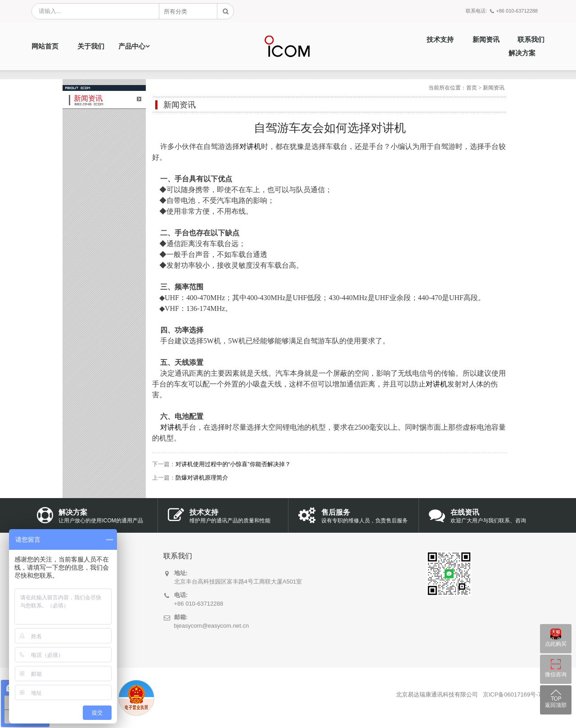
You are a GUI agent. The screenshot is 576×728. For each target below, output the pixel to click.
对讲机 (250, 146)
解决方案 (522, 53)
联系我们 (531, 40)
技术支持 (440, 40)
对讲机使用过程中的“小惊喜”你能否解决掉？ (233, 464)
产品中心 (132, 46)
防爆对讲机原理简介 (202, 478)
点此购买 (556, 644)
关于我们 (91, 46)
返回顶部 (556, 705)
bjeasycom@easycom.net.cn (211, 626)
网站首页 (45, 46)
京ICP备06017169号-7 (512, 694)
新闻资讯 (486, 40)
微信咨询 (556, 674)
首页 (472, 88)
